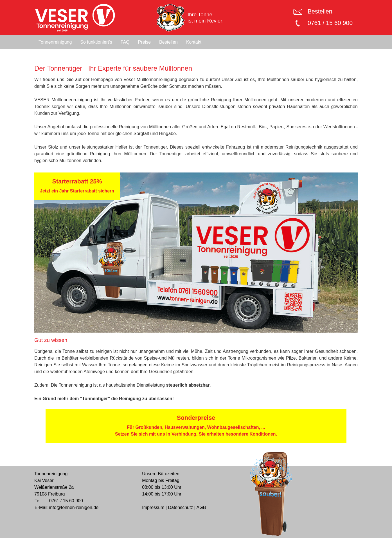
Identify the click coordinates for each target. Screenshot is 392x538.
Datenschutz (180, 507)
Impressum (153, 507)
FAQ (125, 42)
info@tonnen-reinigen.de (74, 507)
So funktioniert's (96, 42)
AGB (201, 507)
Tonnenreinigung (55, 42)
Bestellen (320, 12)
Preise (144, 42)
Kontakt (194, 42)
